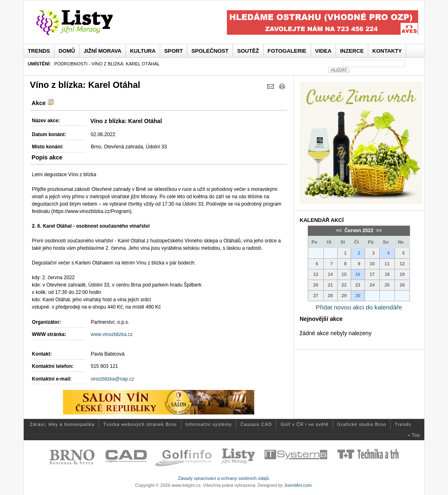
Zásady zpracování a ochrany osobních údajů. (224, 478)
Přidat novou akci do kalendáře (359, 307)
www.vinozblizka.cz (112, 334)
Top (416, 435)
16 (358, 274)
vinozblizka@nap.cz (112, 379)
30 (358, 296)
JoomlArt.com (298, 485)
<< (339, 231)
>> (378, 231)
